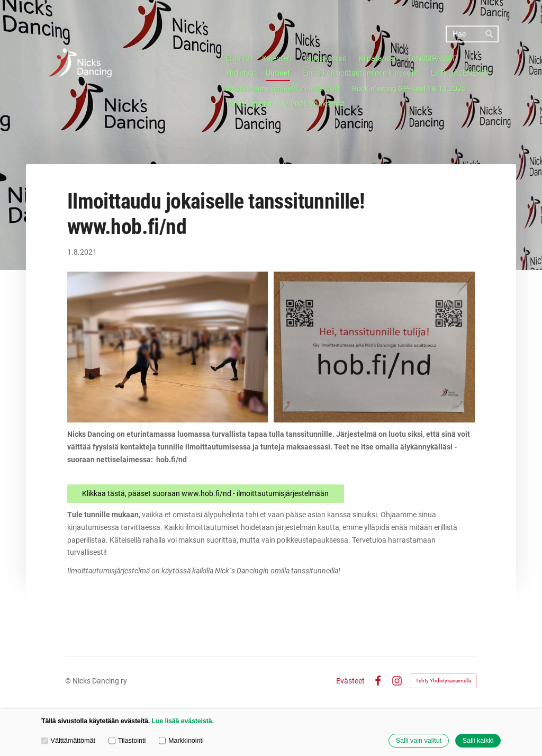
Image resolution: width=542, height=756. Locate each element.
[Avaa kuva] (168, 347)
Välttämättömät (68, 740)
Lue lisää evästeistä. (182, 721)
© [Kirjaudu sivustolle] (69, 681)
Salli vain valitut (419, 741)
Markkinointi (181, 740)
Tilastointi (127, 740)
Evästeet (350, 681)
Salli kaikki (478, 741)
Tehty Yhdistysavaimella (443, 681)
